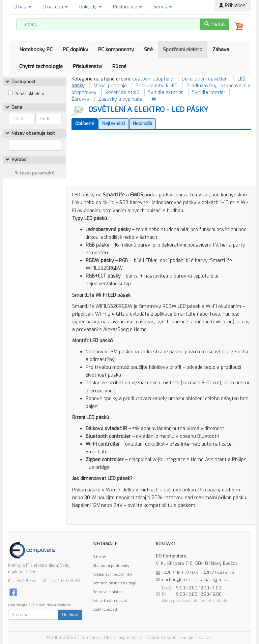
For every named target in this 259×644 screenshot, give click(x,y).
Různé (119, 66)
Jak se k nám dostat (110, 601)
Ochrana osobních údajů (114, 583)
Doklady (90, 7)
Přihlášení (233, 6)
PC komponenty (116, 50)
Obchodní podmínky (111, 566)
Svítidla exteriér (166, 92)
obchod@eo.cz (176, 580)
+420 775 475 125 (218, 573)
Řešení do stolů (122, 92)
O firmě (99, 557)
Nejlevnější (113, 123)
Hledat (215, 24)
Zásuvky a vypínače (120, 99)
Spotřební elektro (183, 50)
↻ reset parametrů (35, 173)
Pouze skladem (29, 94)
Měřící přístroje (110, 86)
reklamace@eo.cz (211, 580)
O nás (22, 7)
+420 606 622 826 (180, 573)
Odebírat (70, 615)
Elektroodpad (105, 609)
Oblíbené (85, 123)
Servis (163, 7)
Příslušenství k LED (157, 86)
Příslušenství (88, 66)
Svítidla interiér (209, 92)
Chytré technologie (41, 66)
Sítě (148, 50)
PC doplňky (75, 50)
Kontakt (206, 638)
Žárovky (80, 99)
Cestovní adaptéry (153, 79)
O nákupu (55, 7)
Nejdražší (142, 123)
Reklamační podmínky (112, 574)
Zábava (221, 50)
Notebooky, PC (36, 50)
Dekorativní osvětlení (205, 79)
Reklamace (127, 7)
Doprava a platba (108, 592)
